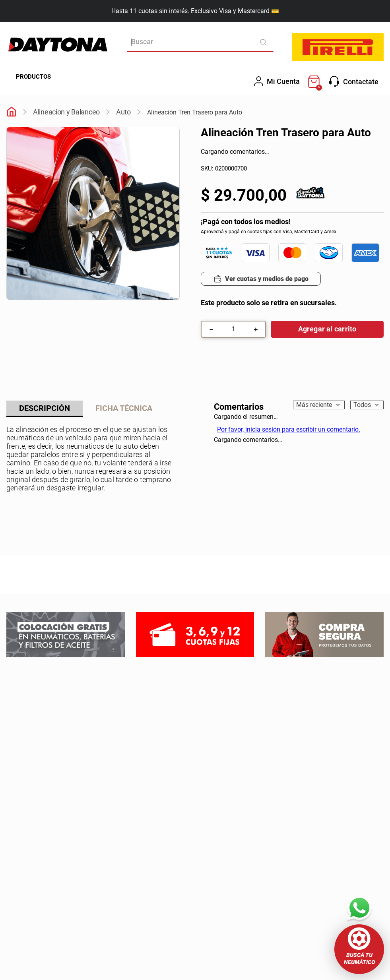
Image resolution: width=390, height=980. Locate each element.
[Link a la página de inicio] (12, 112)
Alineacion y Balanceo (66, 112)
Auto (123, 112)
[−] (211, 329)
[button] (359, 949)
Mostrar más (91, 496)
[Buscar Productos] (266, 42)
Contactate (354, 81)
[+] (256, 329)
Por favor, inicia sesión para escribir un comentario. (289, 429)
